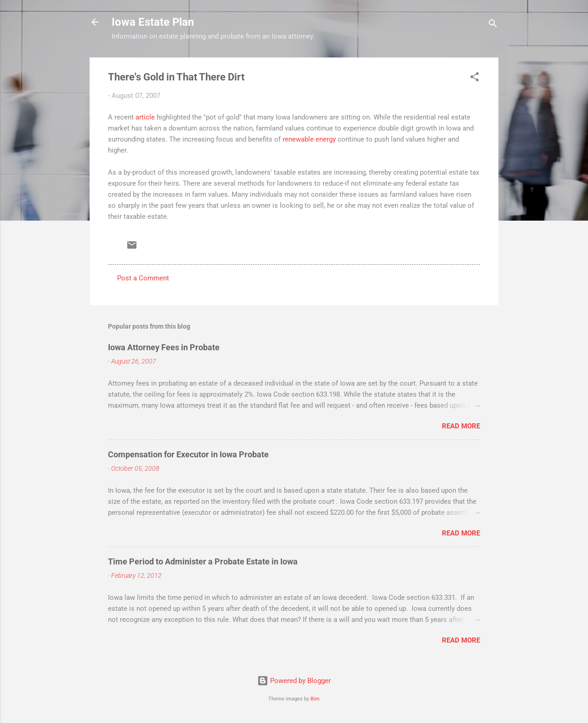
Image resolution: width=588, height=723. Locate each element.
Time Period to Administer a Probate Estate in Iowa (203, 561)
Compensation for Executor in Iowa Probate (188, 454)
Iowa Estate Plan (153, 22)
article (145, 117)
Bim (315, 699)
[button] (475, 78)
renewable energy (309, 139)
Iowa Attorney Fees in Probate (164, 347)
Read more (461, 426)
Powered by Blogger (294, 681)
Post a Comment (143, 278)
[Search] (493, 25)
